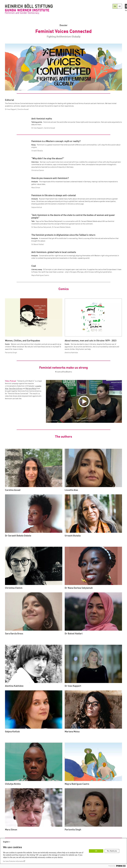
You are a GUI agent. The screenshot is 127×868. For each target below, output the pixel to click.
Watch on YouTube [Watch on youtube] (52, 464)
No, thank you (112, 851)
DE (120, 6)
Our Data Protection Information (13, 861)
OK (96, 851)
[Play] (85, 445)
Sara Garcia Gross (16, 432)
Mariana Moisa (31, 432)
